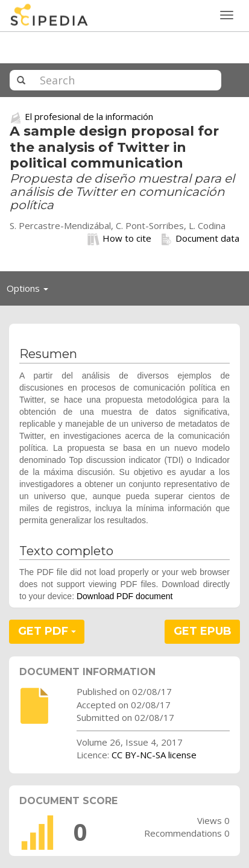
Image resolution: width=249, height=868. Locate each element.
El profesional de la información (89, 116)
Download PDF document (125, 596)
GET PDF (47, 631)
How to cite (119, 239)
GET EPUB (203, 631)
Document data (200, 239)
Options (31, 291)
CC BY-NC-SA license (154, 755)
